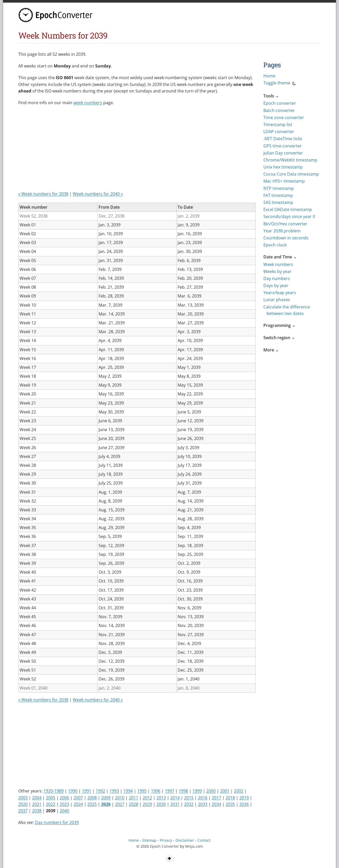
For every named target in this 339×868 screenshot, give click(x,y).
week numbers (88, 103)
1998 (183, 791)
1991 (87, 791)
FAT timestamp (278, 195)
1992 (100, 791)
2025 (92, 804)
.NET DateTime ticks (283, 139)
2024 (78, 804)
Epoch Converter (164, 846)
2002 (239, 791)
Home (269, 76)
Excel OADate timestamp (288, 209)
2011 (134, 798)
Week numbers (278, 264)
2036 (244, 804)
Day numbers (277, 278)
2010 (120, 798)
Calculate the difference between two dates (287, 310)
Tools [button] (271, 96)
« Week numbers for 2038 (43, 194)
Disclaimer (185, 840)
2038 (37, 811)
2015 (189, 798)
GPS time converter (283, 146)
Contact (204, 840)
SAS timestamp (278, 202)
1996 (156, 791)
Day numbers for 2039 (57, 822)
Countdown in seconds (286, 238)
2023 (64, 804)
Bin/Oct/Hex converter (285, 224)
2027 (120, 804)
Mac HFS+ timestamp (284, 181)
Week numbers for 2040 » (98, 194)
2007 (78, 798)
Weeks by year (277, 271)
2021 (37, 804)
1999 (197, 791)
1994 (128, 791)
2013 (161, 798)
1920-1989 (54, 791)
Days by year (276, 286)
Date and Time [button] (280, 257)
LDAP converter (279, 132)
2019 (244, 798)
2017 (216, 798)
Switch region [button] (279, 338)
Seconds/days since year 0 (289, 216)
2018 (230, 798)
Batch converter (279, 110)
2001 (225, 791)
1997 (169, 791)
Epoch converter (280, 103)
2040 (64, 811)
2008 (92, 798)
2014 (175, 798)
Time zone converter (284, 117)
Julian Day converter (283, 153)
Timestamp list (278, 125)
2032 (189, 804)
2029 (147, 804)
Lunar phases (277, 300)
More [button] (271, 350)
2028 (134, 804)
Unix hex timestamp (283, 167)
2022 (51, 804)
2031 (175, 804)
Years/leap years (280, 293)
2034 (216, 804)
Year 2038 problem (282, 231)
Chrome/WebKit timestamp (290, 160)
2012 (147, 798)
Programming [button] (280, 325)
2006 (64, 798)
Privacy (166, 840)
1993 (114, 791)
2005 (51, 798)
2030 (161, 804)
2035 (230, 804)
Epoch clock (275, 245)
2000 (211, 791)
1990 (73, 791)
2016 (203, 798)
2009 (106, 798)
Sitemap (149, 840)
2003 (23, 798)
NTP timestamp (279, 188)
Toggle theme (280, 84)
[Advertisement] (113, 150)
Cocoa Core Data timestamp (291, 174)
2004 (37, 798)
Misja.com (194, 846)
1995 (142, 791)
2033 (203, 804)
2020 (23, 804)
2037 (23, 811)
